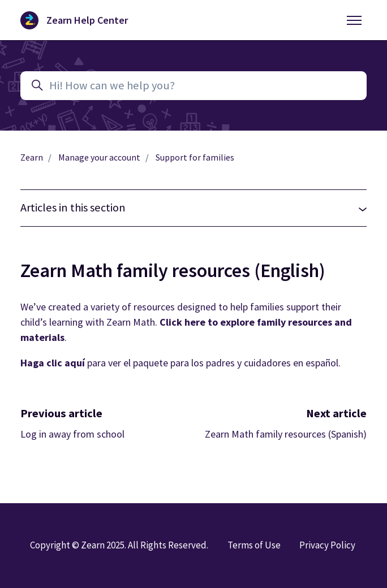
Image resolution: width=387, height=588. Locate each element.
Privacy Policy (327, 545)
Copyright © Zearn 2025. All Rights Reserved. (119, 545)
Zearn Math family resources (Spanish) (286, 434)
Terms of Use (254, 545)
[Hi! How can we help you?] (193, 86)
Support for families (195, 157)
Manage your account (99, 157)
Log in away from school (72, 434)
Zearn (32, 157)
